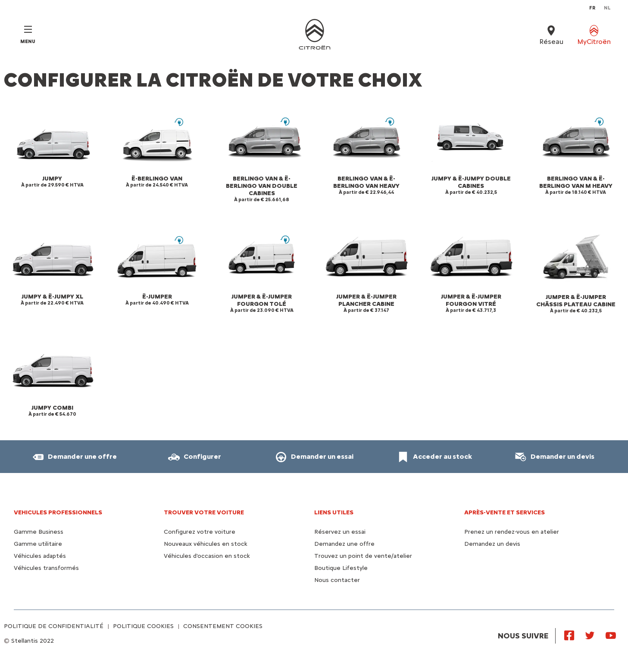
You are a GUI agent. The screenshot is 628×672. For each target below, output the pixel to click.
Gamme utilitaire (38, 544)
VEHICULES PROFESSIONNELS (58, 512)
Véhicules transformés (46, 568)
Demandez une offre (344, 544)
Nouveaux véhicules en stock (206, 544)
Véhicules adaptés (40, 556)
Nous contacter (337, 580)
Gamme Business (39, 532)
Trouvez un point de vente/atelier (363, 556)
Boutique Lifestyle (341, 568)
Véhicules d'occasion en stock (207, 556)
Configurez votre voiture (200, 532)
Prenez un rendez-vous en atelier (512, 532)
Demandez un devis (492, 544)
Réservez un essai (340, 532)
